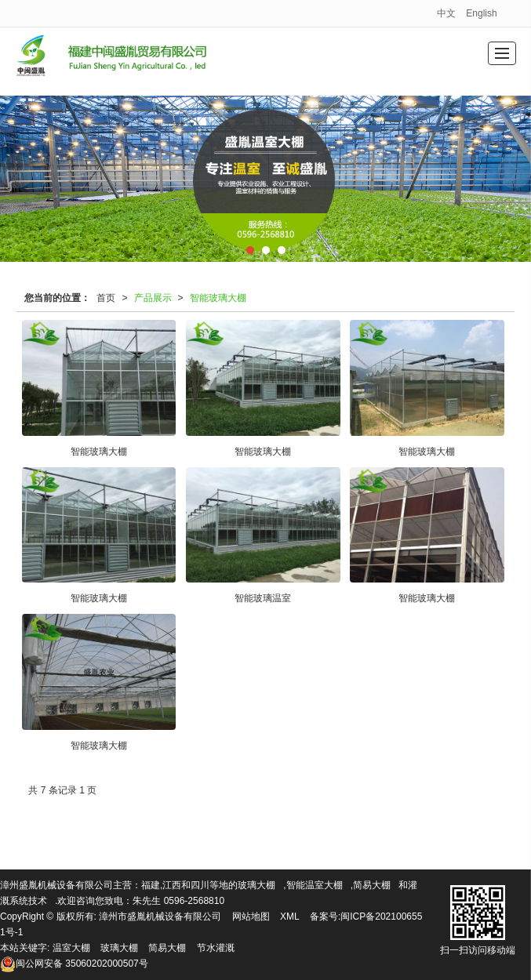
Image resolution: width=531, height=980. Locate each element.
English (481, 13)
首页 (106, 298)
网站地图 (251, 916)
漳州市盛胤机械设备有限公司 (160, 916)
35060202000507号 (74, 964)
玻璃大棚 (256, 885)
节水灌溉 (216, 948)
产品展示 (153, 298)
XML (290, 916)
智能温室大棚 (315, 885)
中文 (446, 13)
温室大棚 (71, 948)
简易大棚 (372, 885)
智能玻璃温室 (263, 598)
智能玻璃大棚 (218, 298)
